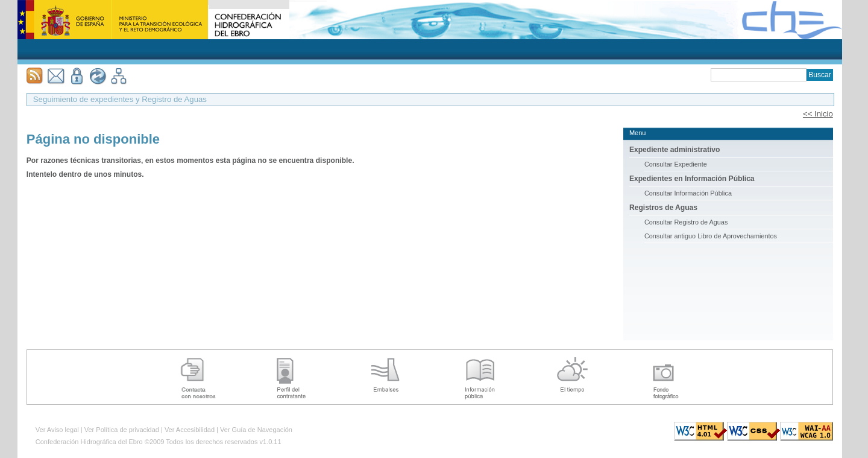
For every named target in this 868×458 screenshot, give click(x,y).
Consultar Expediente (676, 164)
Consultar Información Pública (688, 193)
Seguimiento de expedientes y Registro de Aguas (120, 99)
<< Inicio (818, 114)
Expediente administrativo (675, 150)
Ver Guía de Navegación (256, 430)
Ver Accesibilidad (190, 430)
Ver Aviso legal (57, 430)
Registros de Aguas (663, 208)
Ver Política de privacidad (122, 430)
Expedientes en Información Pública (692, 179)
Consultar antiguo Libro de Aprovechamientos (711, 236)
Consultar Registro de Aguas (686, 222)
